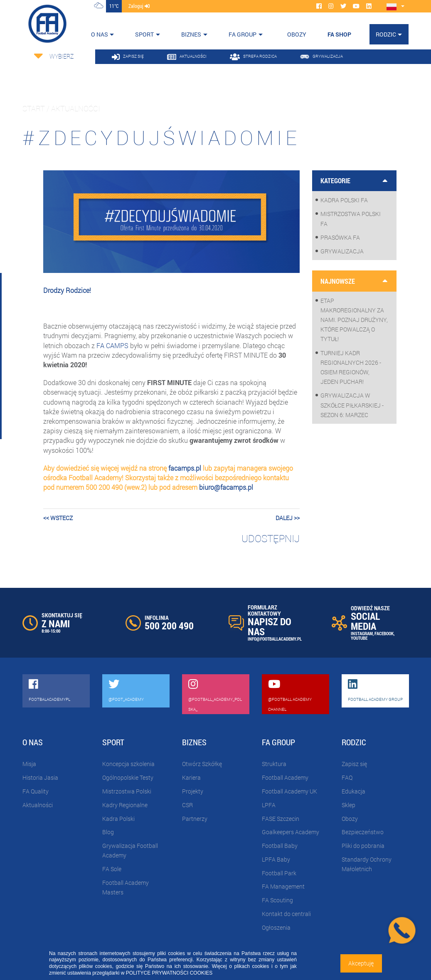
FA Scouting (277, 900)
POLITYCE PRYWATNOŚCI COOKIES (169, 973)
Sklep (348, 805)
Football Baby (280, 846)
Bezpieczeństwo (363, 832)
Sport (144, 34)
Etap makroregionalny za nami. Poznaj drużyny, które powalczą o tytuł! (354, 320)
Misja (29, 764)
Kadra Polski (118, 819)
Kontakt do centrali (286, 914)
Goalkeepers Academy (291, 832)
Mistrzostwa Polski (127, 791)
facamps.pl (185, 468)
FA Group (243, 34)
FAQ (347, 777)
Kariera (191, 777)
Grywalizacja (342, 251)
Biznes (191, 34)
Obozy (350, 819)
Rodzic (386, 34)
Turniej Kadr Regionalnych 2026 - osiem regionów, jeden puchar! (351, 367)
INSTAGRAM (362, 633)
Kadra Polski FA (344, 200)
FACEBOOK (384, 633)
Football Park (279, 873)
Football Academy (285, 777)
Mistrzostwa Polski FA (351, 219)
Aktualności (38, 805)
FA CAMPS (112, 345)
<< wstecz (58, 518)
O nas (100, 34)
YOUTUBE (359, 638)
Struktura (274, 764)
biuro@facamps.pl (226, 487)
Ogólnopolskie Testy (128, 777)
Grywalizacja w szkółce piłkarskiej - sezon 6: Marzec (352, 405)
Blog (108, 832)
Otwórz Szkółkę (202, 764)
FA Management (283, 886)
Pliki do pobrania (363, 846)
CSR (187, 805)
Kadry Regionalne (125, 805)
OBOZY (297, 34)
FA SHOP (339, 34)
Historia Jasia (40, 777)
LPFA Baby (276, 859)
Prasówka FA (340, 237)
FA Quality (36, 791)
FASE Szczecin (281, 819)
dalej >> (288, 518)
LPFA (269, 805)
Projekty (193, 791)
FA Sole (112, 869)
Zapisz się (354, 764)
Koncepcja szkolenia (128, 764)
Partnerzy (195, 819)
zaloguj (139, 6)
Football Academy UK (289, 791)
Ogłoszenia (276, 927)
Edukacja (353, 791)
